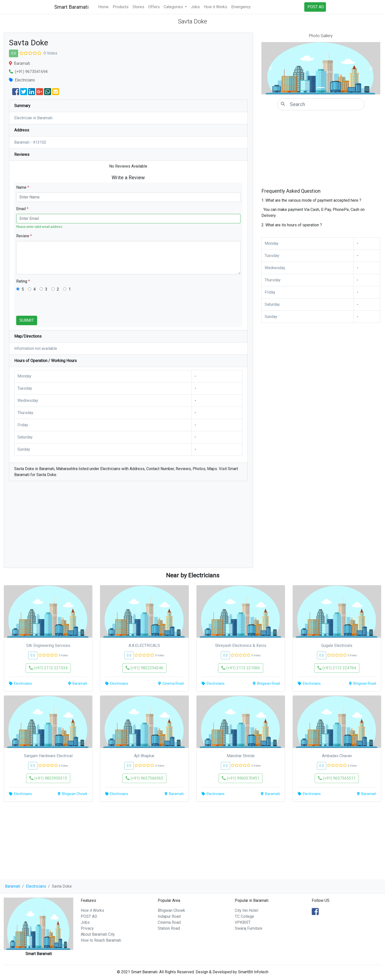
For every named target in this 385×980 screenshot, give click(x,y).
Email (22, 209)
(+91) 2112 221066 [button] (241, 668)
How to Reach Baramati (101, 940)
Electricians (36, 886)
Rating (23, 281)
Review (24, 236)
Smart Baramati (71, 7)
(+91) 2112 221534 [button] (48, 668)
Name (23, 187)
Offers (154, 7)
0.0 (14, 53)
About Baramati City (98, 934)
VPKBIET (243, 922)
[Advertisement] (128, 527)
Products (121, 7)
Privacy (87, 928)
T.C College (244, 916)
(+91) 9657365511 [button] (337, 778)
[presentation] (54, 306)
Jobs (195, 7)
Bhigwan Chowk (171, 910)
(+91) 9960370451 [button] (241, 778)
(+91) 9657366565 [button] (144, 778)
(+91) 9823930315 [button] (48, 778)
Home (103, 7)
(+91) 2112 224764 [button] (337, 668)
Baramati (13, 886)
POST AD (89, 916)
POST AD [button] (316, 7)
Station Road (169, 928)
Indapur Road (169, 916)
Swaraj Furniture (249, 928)
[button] (270, 68)
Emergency (241, 7)
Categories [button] (174, 7)
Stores (138, 7)
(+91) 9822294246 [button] (144, 668)
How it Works (216, 7)
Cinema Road (169, 922)
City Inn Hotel (246, 910)
